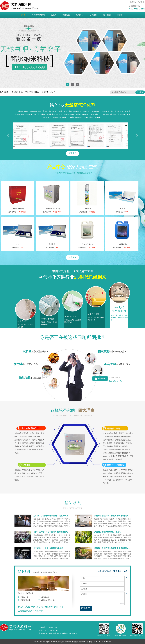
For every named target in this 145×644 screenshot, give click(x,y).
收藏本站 (133, 2)
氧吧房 (54, 15)
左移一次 (9, 136)
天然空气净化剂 (38, 15)
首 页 (23, 15)
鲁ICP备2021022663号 (102, 642)
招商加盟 (93, 15)
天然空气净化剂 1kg (33, 92)
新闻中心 (80, 15)
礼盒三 (53, 92)
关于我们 (107, 15)
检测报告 (66, 15)
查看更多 (73, 153)
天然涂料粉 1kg (18, 92)
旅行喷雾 (45, 92)
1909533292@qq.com (52, 630)
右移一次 (136, 136)
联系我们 (141, 2)
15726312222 (52, 627)
